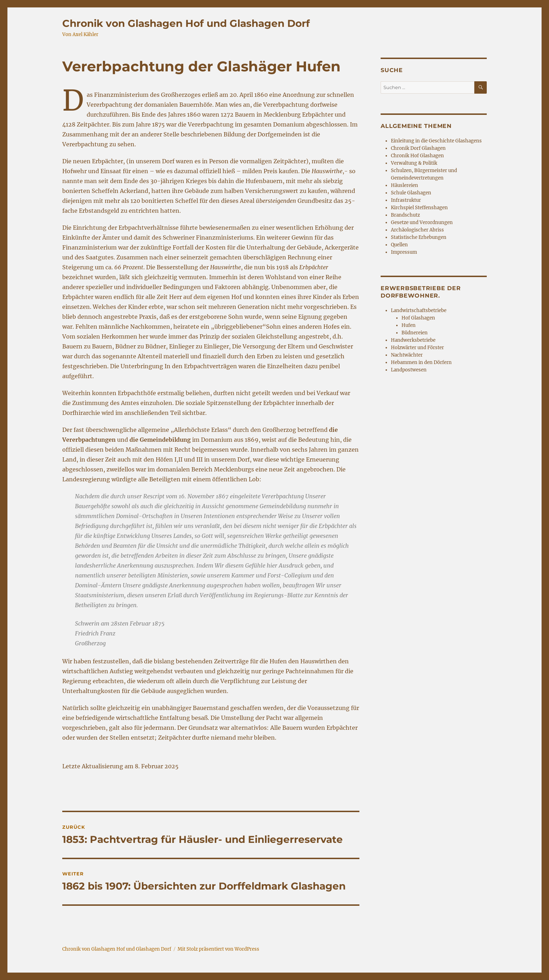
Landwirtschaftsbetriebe (419, 310)
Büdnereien (415, 333)
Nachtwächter (407, 355)
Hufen (409, 325)
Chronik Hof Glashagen (417, 156)
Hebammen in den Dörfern (421, 362)
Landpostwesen (409, 370)
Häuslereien (404, 185)
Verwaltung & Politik (414, 163)
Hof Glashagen (418, 318)
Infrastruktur (406, 200)
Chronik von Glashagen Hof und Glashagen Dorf (186, 23)
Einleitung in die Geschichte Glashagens (436, 141)
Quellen (399, 245)
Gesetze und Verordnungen (422, 222)
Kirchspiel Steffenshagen (419, 208)
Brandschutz (405, 215)
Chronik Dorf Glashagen (418, 148)
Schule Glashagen (411, 193)
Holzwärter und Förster (417, 348)
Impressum (404, 252)
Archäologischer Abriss (417, 230)
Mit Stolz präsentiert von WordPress (218, 949)
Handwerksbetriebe (413, 340)
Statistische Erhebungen (419, 237)
